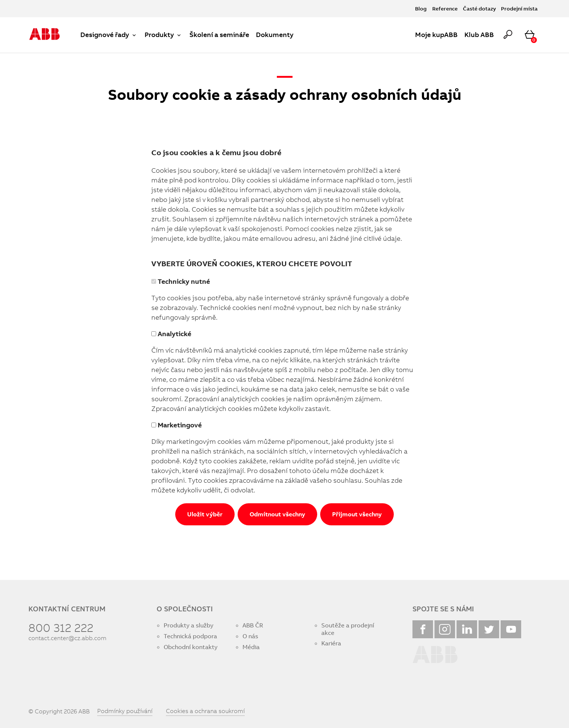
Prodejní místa (519, 8)
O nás (250, 636)
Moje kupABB (436, 35)
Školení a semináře (219, 35)
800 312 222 (61, 627)
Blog (421, 8)
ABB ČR (253, 625)
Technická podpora (190, 636)
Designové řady (109, 35)
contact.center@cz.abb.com (67, 638)
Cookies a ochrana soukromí (205, 711)
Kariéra (331, 643)
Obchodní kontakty (191, 647)
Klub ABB (479, 35)
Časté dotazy (479, 8)
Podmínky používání (125, 711)
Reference (445, 8)
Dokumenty (275, 35)
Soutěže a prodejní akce (348, 629)
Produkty (164, 35)
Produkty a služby (188, 625)
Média (251, 647)
